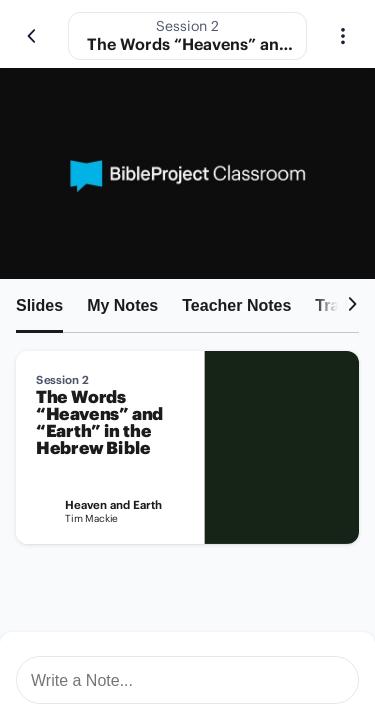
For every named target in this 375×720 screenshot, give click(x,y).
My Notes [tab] (122, 305)
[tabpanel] (187, 455)
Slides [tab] (39, 305)
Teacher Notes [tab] (236, 305)
